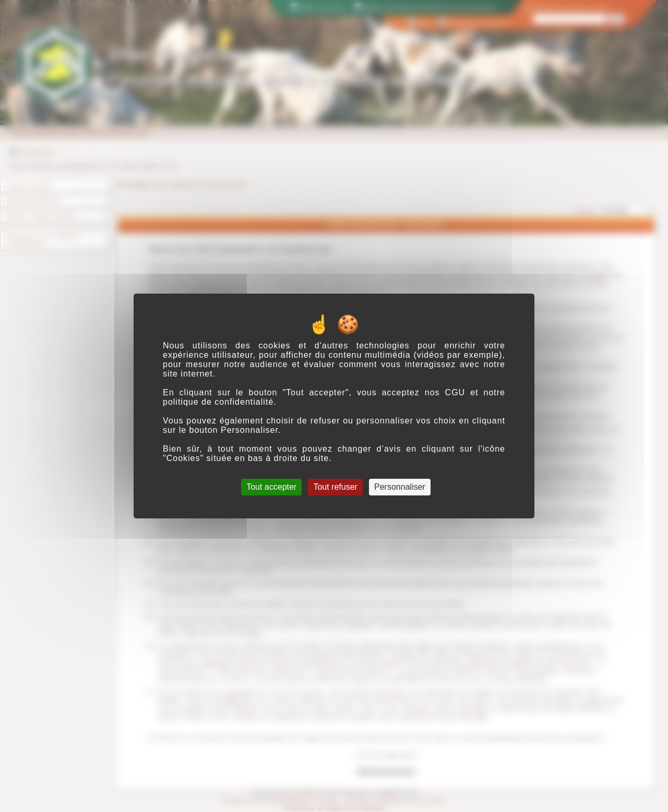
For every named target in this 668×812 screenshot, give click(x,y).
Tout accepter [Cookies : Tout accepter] (271, 487)
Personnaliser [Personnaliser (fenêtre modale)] (400, 487)
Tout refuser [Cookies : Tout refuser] (335, 487)
